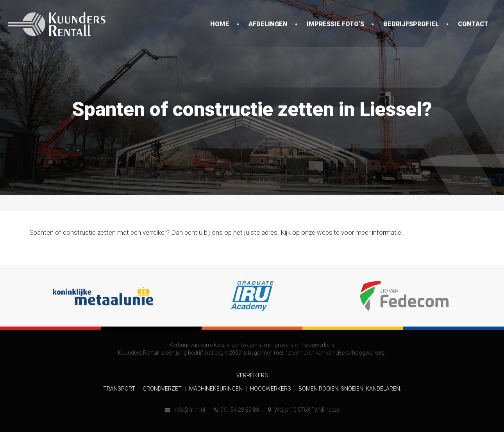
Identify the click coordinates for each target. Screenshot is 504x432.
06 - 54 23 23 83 (237, 410)
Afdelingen (268, 24)
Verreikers (252, 375)
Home (220, 24)
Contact (473, 24)
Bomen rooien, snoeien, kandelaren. (350, 389)
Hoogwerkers (271, 389)
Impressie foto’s (335, 24)
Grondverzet (163, 389)
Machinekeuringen (216, 389)
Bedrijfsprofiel (411, 24)
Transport (120, 389)
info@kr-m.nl (185, 410)
